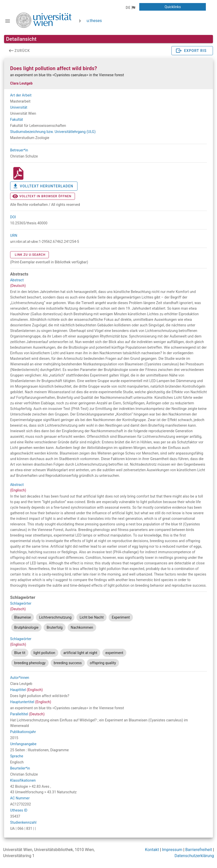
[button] (130, 8)
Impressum (172, 850)
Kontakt (152, 850)
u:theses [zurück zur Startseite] (94, 21)
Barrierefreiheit (199, 850)
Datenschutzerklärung (194, 856)
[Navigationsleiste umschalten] (8, 21)
